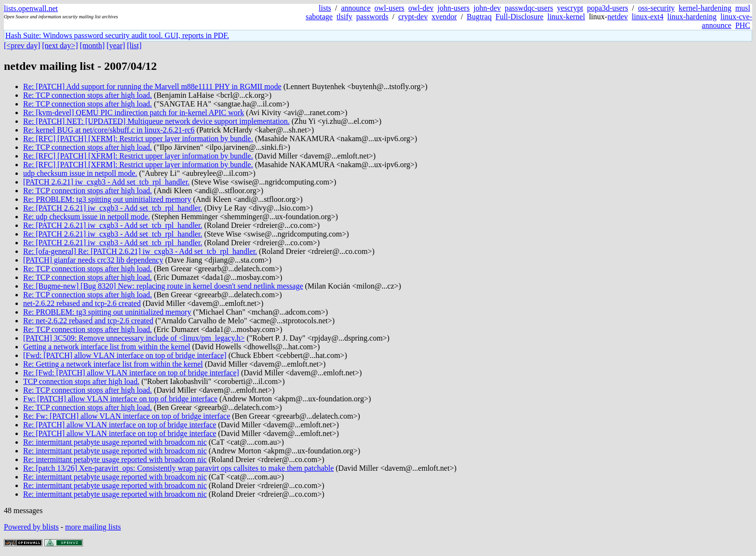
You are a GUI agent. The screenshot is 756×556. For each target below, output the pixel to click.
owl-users (390, 8)
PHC (743, 25)
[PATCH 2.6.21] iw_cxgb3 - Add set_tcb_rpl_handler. (106, 182)
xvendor (444, 17)
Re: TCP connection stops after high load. (88, 95)
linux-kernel (566, 17)
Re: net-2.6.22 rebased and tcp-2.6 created (88, 321)
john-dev (487, 8)
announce (356, 8)
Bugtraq (479, 17)
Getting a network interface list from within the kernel (107, 347)
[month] (93, 46)
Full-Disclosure (520, 17)
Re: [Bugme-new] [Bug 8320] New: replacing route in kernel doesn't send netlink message (163, 286)
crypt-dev (413, 17)
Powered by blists (31, 527)
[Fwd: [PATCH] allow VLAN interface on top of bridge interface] (125, 355)
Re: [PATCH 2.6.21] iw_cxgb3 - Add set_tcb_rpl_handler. (113, 208)
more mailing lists (93, 527)
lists (325, 8)
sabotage (319, 17)
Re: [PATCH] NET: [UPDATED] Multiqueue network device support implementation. (156, 121)
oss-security (656, 8)
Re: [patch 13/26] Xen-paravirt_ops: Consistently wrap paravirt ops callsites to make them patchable (178, 468)
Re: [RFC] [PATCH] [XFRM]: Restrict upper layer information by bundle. (138, 139)
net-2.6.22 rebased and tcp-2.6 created (82, 303)
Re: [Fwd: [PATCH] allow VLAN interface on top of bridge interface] (131, 373)
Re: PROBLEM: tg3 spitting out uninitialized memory (107, 199)
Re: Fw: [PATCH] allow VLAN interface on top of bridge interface (127, 416)
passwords (372, 17)
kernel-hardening (705, 8)
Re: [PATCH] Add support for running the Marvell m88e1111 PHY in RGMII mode (152, 86)
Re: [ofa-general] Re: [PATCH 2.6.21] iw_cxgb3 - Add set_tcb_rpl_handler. (140, 251)
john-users (453, 8)
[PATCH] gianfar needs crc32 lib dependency (93, 260)
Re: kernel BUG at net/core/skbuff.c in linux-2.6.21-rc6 (109, 130)
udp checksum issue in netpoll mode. (80, 173)
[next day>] (60, 46)
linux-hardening (692, 17)
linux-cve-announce (727, 21)
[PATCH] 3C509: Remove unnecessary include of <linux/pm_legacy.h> (134, 338)
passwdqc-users (529, 8)
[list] (134, 46)
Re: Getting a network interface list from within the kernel (113, 364)
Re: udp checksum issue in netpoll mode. (87, 217)
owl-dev (421, 8)
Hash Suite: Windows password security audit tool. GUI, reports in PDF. (117, 35)
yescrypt (570, 8)
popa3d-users (607, 8)
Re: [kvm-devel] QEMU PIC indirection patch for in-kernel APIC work (134, 113)
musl (743, 8)
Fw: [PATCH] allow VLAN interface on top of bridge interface (120, 399)
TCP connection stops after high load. (81, 381)
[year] (116, 46)
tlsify (344, 17)
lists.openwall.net (31, 8)
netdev (618, 17)
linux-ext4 (648, 17)
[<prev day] (22, 46)
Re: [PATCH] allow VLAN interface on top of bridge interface (120, 425)
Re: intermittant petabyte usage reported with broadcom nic (115, 442)
